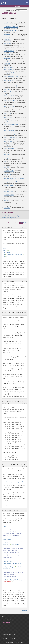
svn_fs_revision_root (9, 141)
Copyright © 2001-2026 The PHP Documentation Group (11, 633)
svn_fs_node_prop (9, 130)
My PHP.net (6, 638)
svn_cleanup (7, 43)
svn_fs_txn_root (8, 145)
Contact (13, 638)
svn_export (7, 64)
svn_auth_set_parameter (11, 30)
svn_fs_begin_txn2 (9, 73)
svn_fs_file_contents (9, 101)
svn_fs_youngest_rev (9, 149)
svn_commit (7, 54)
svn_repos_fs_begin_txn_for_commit (14, 178)
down (5, 228)
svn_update (7, 208)
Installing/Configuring (8, 619)
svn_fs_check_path (9, 80)
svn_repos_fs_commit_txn (11, 182)
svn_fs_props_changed (10, 134)
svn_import (7, 154)
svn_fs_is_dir (7, 110)
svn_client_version (9, 51)
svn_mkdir (7, 167)
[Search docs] (24, 2)
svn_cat (6, 36)
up (3, 228)
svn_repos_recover (9, 195)
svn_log (6, 158)
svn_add (6, 23)
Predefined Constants (8, 621)
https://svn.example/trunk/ (15, 254)
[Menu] (27, 2)
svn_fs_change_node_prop (11, 77)
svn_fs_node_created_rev (11, 125)
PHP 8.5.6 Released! (14, 6)
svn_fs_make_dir (8, 117)
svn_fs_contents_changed (11, 86)
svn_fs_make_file (8, 121)
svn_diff (6, 62)
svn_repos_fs (7, 174)
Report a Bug (13, 218)
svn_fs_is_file (7, 114)
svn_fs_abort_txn (8, 67)
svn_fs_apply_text (9, 69)
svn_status (7, 204)
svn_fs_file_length (9, 106)
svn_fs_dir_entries (9, 95)
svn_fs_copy (7, 90)
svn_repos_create (9, 171)
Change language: (11, 10)
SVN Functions (6, 623)
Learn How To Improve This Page (11, 216)
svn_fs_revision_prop (9, 138)
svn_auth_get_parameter (11, 27)
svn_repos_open (8, 191)
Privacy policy (19, 642)
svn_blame (7, 34)
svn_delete (7, 58)
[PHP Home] (4, 2)
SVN (3, 616)
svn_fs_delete (8, 91)
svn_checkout (8, 40)
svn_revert (7, 200)
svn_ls (5, 162)
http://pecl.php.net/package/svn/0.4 (14, 482)
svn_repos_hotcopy (9, 186)
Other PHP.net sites (8, 642)
